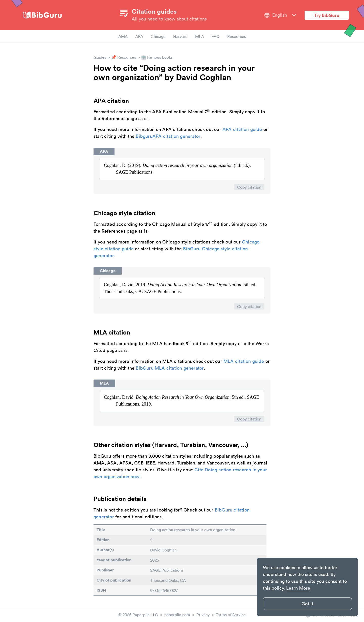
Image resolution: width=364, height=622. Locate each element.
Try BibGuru (327, 15)
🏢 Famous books (157, 57)
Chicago (158, 36)
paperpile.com (177, 615)
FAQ (216, 36)
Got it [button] (307, 604)
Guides (100, 57)
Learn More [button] (298, 588)
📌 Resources (124, 57)
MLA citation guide (244, 361)
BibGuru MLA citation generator (170, 368)
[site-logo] (42, 15)
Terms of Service (231, 615)
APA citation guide (242, 129)
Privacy (203, 615)
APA (139, 36)
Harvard (180, 36)
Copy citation (249, 187)
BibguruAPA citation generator (168, 136)
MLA (200, 36)
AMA (123, 36)
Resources (237, 36)
